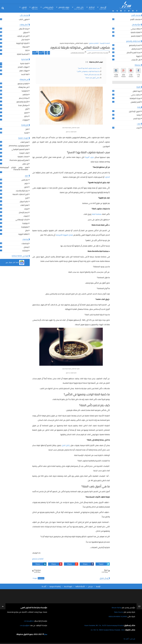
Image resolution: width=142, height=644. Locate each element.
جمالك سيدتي (136, 29)
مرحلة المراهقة (135, 98)
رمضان (26, 247)
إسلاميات (25, 243)
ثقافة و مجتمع (38, 558)
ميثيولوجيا (25, 227)
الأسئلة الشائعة (80, 586)
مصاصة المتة (97, 214)
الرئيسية (98, 586)
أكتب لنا (44, 586)
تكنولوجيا (25, 91)
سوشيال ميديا (23, 105)
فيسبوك (25, 47)
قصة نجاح (25, 40)
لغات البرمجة (24, 153)
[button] (15, 262)
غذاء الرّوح (35, 8)
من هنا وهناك (23, 87)
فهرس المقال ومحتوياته (94, 62)
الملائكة (25, 251)
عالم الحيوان (24, 201)
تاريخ (27, 198)
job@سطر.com (24, 625)
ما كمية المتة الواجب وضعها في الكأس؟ (88, 71)
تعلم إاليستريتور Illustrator (19, 160)
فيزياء (26, 209)
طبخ (27, 129)
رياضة (139, 115)
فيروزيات (25, 120)
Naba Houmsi (118, 612)
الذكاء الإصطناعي (22, 220)
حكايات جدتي (136, 95)
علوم (26, 183)
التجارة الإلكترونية (22, 43)
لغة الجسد (25, 74)
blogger (35, 578)
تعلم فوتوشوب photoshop (19, 146)
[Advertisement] (71, 28)
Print (41, 52)
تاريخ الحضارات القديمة (20, 194)
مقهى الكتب (24, 19)
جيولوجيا (25, 223)
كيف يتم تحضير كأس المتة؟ (92, 74)
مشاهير (25, 94)
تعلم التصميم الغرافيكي (20, 149)
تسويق (26, 32)
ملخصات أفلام (135, 19)
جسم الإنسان (24, 212)
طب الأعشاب (136, 60)
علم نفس (25, 180)
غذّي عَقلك (79, 8)
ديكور (26, 116)
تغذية (26, 133)
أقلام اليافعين (136, 102)
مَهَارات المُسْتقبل (64, 8)
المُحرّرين (24, 8)
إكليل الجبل (66, 445)
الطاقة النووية (23, 234)
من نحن (90, 586)
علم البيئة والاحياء (22, 191)
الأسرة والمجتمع (22, 102)
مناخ (27, 230)
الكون (26, 187)
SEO (27, 50)
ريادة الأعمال (24, 29)
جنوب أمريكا (89, 157)
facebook (41, 578)
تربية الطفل (137, 91)
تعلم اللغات (24, 142)
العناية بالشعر (136, 36)
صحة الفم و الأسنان (134, 52)
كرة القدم (137, 118)
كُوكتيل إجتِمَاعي (48, 8)
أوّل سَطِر (103, 8)
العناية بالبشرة (136, 32)
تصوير (26, 112)
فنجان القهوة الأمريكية (64, 235)
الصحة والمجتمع (135, 45)
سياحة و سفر (24, 98)
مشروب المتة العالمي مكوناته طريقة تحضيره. (80, 47)
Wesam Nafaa (116, 607)
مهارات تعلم (24, 71)
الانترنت (107, 177)
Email (35, 52)
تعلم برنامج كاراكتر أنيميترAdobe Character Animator (14, 168)
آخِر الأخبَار (92, 8)
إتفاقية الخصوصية (55, 586)
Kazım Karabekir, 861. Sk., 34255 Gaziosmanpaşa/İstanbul (102, 625)
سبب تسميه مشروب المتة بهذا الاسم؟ (89, 68)
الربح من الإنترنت (23, 36)
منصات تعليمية (23, 156)
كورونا (138, 56)
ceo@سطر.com (29, 620)
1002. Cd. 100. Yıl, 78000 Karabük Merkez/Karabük (105, 629)
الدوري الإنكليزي (135, 111)
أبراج (27, 109)
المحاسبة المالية (23, 54)
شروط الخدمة (68, 586)
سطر (45, 634)
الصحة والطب (136, 49)
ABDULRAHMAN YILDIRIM (117, 616)
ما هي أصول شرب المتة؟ (93, 77)
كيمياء (26, 216)
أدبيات (138, 128)
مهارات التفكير (23, 67)
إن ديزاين (25, 164)
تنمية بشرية (24, 63)
